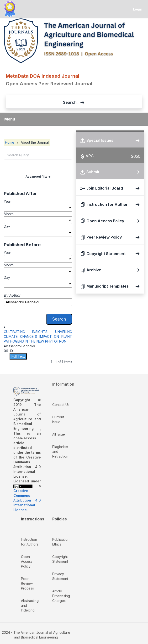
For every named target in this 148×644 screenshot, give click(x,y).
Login (138, 9)
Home (10, 142)
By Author (12, 295)
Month (9, 214)
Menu (10, 119)
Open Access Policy (27, 561)
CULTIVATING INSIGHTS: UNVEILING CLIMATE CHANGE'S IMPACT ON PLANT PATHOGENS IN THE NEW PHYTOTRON (38, 336)
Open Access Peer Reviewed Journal (49, 84)
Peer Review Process (27, 583)
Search (59, 319)
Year (7, 201)
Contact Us (61, 405)
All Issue (59, 434)
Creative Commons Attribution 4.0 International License (27, 500)
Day (7, 226)
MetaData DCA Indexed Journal (42, 76)
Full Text (18, 356)
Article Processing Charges (61, 596)
